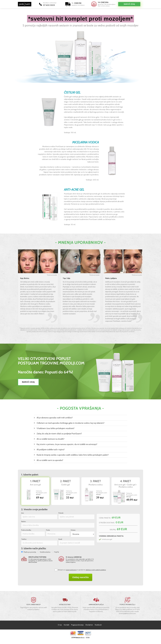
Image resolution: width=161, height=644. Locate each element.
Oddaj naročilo (80, 577)
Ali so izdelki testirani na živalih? (51, 439)
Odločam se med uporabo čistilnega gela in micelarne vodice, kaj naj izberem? (71, 423)
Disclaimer (89, 625)
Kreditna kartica (45, 552)
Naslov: (24, 522)
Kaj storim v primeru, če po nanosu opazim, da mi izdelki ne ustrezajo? (67, 444)
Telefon (24, 539)
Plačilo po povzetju (30, 552)
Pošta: (48, 530)
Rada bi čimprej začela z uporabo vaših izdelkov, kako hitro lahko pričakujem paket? (73, 455)
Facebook (98, 625)
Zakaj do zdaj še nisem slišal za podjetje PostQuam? (59, 434)
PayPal (57, 552)
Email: (60, 539)
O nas (60, 625)
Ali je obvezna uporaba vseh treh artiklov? (55, 418)
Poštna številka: (26, 530)
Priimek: (61, 513)
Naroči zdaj (129, 4)
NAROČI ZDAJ (28, 382)
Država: (73, 530)
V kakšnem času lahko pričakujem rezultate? (56, 428)
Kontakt (67, 625)
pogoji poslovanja (71, 570)
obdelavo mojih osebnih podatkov (96, 570)
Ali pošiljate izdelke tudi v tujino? (51, 450)
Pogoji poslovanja (77, 625)
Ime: (23, 513)
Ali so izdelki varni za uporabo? (50, 460)
